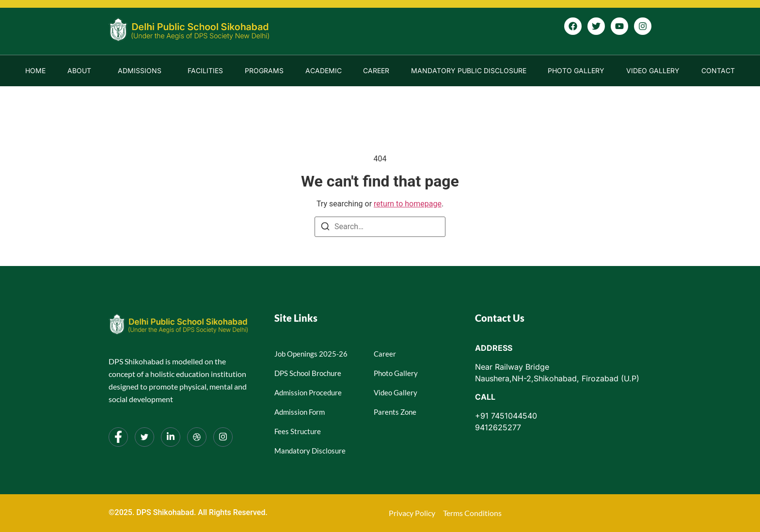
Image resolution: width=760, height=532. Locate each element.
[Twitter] (144, 437)
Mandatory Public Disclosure (469, 70)
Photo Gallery (576, 70)
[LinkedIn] (171, 437)
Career (376, 70)
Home (35, 70)
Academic (324, 70)
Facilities (205, 70)
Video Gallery (653, 70)
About (79, 70)
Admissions (140, 70)
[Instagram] (223, 437)
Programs (264, 70)
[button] (82, 71)
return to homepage (408, 204)
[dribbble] (197, 437)
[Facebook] (118, 437)
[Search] (325, 228)
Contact (718, 70)
